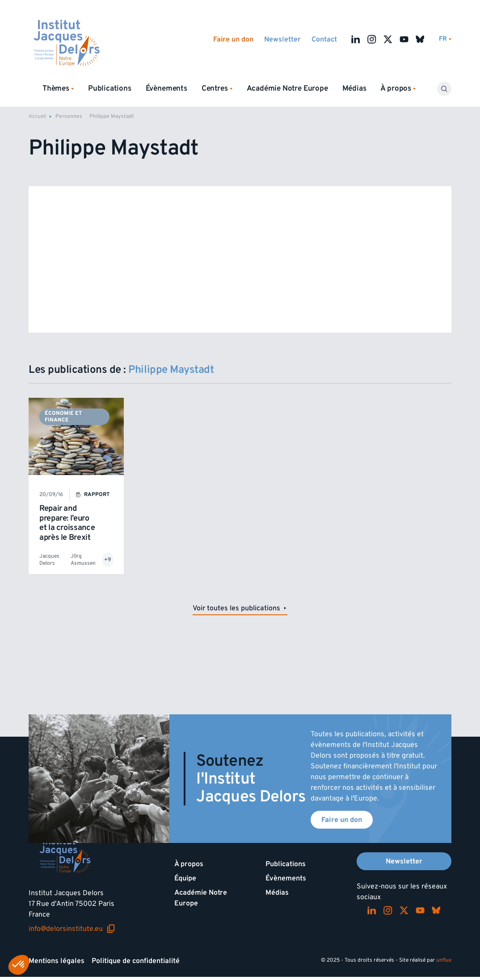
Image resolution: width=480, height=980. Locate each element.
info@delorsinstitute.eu (72, 929)
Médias (354, 88)
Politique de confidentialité (136, 961)
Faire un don (233, 39)
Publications (110, 88)
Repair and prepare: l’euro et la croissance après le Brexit (67, 523)
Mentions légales (57, 961)
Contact (324, 39)
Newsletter (282, 39)
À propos (189, 864)
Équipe (185, 878)
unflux (444, 960)
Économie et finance (63, 416)
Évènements (166, 88)
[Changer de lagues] (445, 39)
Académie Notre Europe (287, 88)
